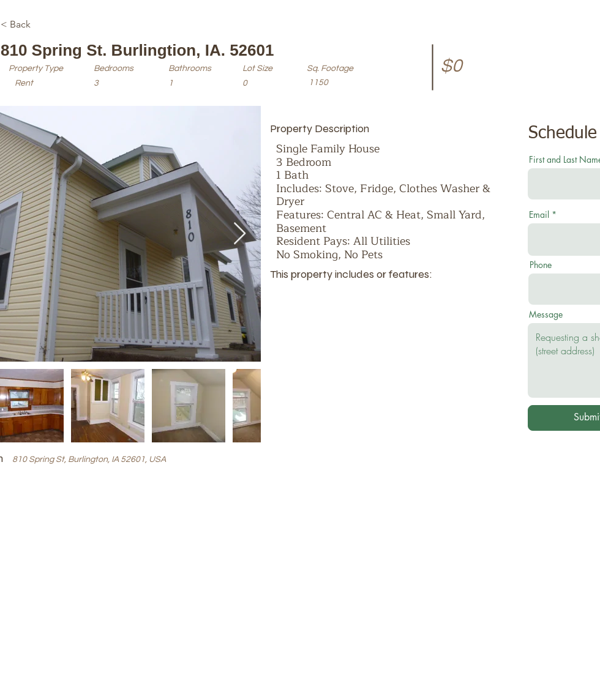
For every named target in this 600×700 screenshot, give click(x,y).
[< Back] (44, 24)
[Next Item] (240, 234)
